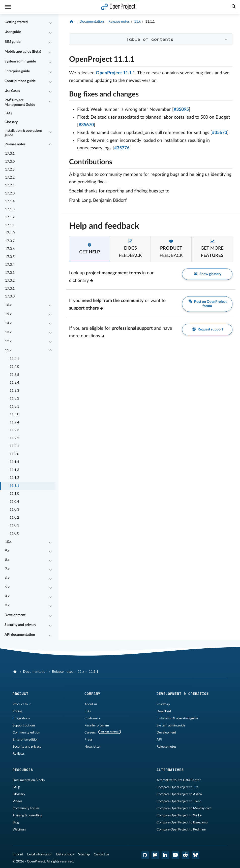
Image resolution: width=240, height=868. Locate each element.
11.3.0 (14, 414)
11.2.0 (14, 454)
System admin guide (20, 61)
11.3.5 (14, 375)
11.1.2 (14, 478)
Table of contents (150, 39)
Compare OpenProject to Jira (177, 787)
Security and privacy (20, 625)
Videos (18, 801)
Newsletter (93, 747)
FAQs (17, 787)
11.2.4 (14, 422)
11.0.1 (14, 525)
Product (21, 694)
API (159, 740)
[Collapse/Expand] (50, 22)
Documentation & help (29, 780)
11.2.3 (14, 430)
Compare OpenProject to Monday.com (184, 808)
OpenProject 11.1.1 (115, 73)
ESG (88, 711)
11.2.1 (14, 446)
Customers (92, 718)
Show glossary (207, 274)
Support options (24, 725)
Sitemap (84, 854)
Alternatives (170, 770)
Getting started (16, 22)
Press (88, 740)
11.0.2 (14, 518)
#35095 (181, 110)
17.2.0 (10, 193)
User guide (13, 32)
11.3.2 (14, 398)
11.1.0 (14, 494)
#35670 (86, 125)
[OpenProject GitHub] (145, 855)
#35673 (220, 133)
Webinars (19, 829)
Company (92, 694)
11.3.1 (14, 407)
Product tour (22, 704)
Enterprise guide (17, 71)
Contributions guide (20, 81)
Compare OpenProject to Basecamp (182, 822)
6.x (7, 578)
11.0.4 (14, 502)
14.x (8, 323)
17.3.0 (10, 162)
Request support (207, 329)
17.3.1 (10, 154)
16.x (8, 305)
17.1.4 (10, 201)
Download (164, 711)
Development (15, 615)
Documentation (92, 22)
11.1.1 (14, 486)
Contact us (101, 854)
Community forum (26, 808)
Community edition (26, 732)
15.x (8, 314)
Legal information (40, 854)
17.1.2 (10, 217)
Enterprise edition (25, 740)
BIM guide (12, 42)
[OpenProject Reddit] (186, 855)
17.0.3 (10, 273)
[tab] (89, 249)
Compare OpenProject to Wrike (179, 815)
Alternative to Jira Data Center (179, 780)
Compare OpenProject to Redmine (181, 829)
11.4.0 (14, 367)
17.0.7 (10, 241)
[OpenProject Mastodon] (155, 855)
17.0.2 (10, 281)
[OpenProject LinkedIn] (165, 855)
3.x (7, 605)
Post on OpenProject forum (207, 304)
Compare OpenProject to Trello (179, 801)
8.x (7, 560)
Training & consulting (27, 815)
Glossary (11, 122)
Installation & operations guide (23, 133)
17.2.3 (10, 170)
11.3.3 (14, 391)
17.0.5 (10, 257)
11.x (8, 350)
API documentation (20, 635)
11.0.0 (14, 533)
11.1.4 (14, 462)
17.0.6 (10, 249)
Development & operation (183, 694)
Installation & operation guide (177, 718)
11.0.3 (14, 510)
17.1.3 (10, 209)
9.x (7, 551)
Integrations (21, 718)
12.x (8, 341)
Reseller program (97, 725)
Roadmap (163, 704)
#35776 (122, 148)
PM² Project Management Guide (20, 103)
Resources (23, 770)
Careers (90, 732)
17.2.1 (10, 185)
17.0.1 (10, 289)
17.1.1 (10, 225)
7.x (7, 569)
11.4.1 (14, 359)
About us (91, 704)
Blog (16, 822)
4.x (7, 596)
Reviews (19, 754)
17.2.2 (10, 178)
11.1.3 (14, 470)
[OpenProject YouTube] (175, 855)
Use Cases (12, 91)
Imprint (18, 854)
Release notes (15, 144)
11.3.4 (14, 383)
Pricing (18, 711)
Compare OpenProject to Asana (179, 794)
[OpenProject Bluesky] (196, 855)
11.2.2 (14, 438)
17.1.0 (10, 233)
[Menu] (8, 7)
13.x (8, 332)
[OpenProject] (72, 22)
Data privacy (65, 854)
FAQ (8, 113)
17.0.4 (10, 265)
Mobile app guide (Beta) (23, 52)
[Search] (234, 7)
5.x (7, 587)
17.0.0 (10, 296)
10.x (8, 542)
